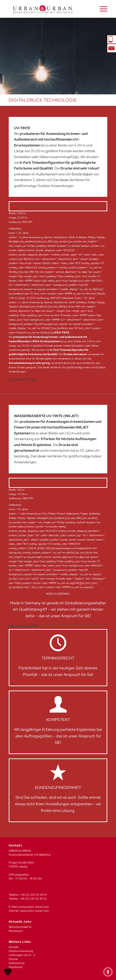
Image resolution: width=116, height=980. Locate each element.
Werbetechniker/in (20, 927)
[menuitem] (101, 9)
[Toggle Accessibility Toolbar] (108, 972)
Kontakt (14, 947)
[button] (8, 972)
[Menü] (101, 9)
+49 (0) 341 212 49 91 (33, 895)
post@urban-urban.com (34, 907)
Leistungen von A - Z (22, 955)
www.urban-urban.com (34, 911)
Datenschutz (17, 963)
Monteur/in (16, 931)
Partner (14, 959)
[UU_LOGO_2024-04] (48, 9)
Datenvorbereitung (21, 951)
